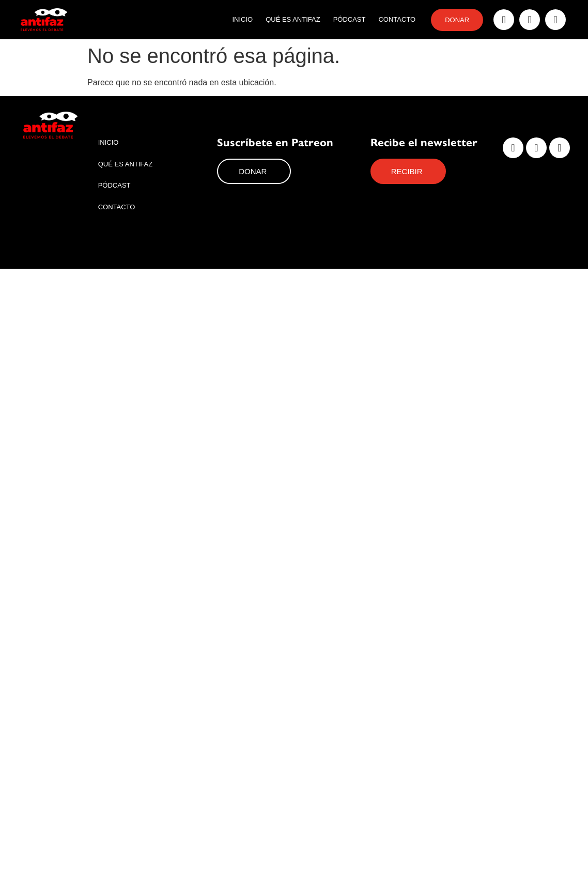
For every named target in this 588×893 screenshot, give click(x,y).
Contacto (397, 19)
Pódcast (350, 19)
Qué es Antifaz (293, 19)
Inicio (242, 19)
